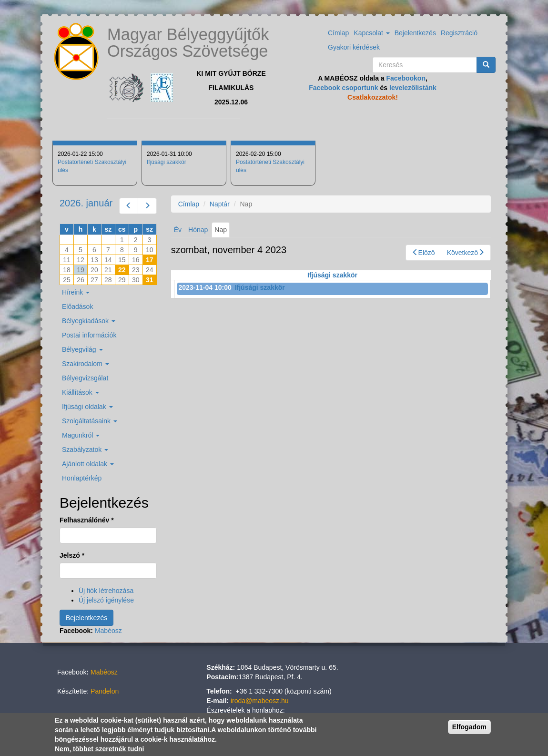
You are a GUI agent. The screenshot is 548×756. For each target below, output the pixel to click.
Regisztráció (459, 33)
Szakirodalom (86, 364)
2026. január (86, 203)
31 (150, 280)
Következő (466, 253)
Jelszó (72, 555)
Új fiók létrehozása (106, 591)
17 (150, 260)
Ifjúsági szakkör (167, 162)
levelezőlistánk (413, 88)
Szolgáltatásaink (90, 421)
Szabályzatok (85, 450)
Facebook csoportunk (343, 88)
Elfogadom (469, 727)
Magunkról (81, 435)
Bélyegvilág (82, 349)
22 (122, 270)
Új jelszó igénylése (106, 600)
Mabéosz (108, 631)
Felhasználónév (87, 520)
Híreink (76, 292)
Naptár (220, 204)
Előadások (77, 306)
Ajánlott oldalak (88, 464)
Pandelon (105, 691)
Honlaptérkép (82, 478)
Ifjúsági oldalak (87, 407)
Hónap (198, 230)
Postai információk (89, 335)
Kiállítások (81, 392)
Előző (423, 253)
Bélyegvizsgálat (85, 378)
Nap (222, 231)
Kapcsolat (371, 33)
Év (178, 230)
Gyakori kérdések (354, 47)
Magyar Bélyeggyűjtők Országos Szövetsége (188, 43)
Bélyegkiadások (89, 321)
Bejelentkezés (415, 33)
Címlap (338, 33)
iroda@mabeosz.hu (260, 701)
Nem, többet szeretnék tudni (99, 749)
